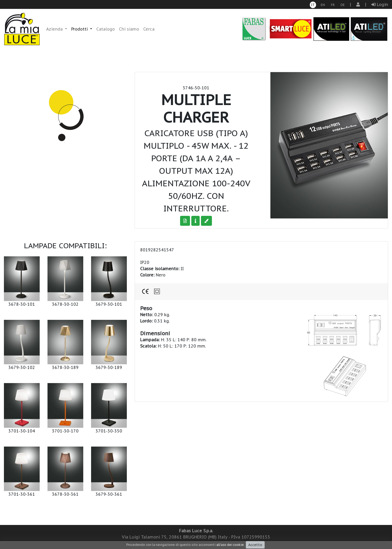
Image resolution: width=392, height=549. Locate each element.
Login (380, 4)
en (323, 5)
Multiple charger (196, 108)
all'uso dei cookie (230, 545)
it (313, 5)
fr (333, 5)
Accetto (255, 545)
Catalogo (106, 29)
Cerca (149, 29)
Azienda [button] (55, 29)
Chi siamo (129, 29)
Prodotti (80, 29)
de (343, 5)
